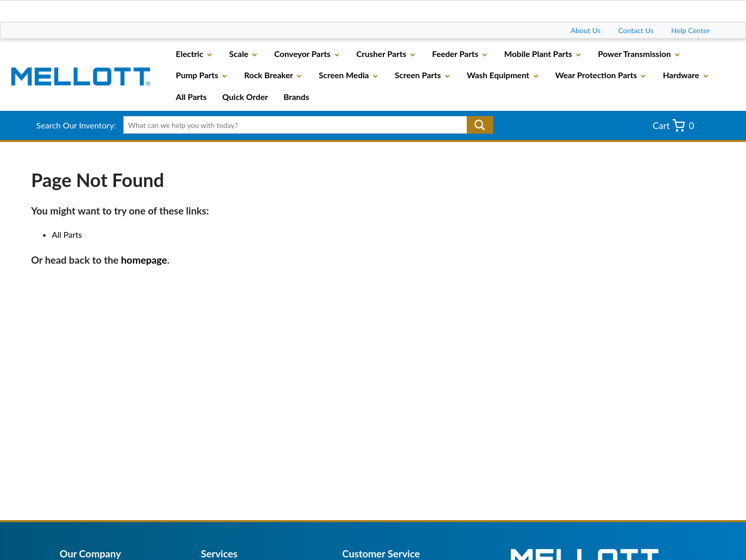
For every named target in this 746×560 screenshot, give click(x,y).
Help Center (691, 30)
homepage (144, 260)
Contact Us (636, 30)
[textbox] (304, 125)
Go (480, 125)
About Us (586, 30)
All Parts (67, 234)
